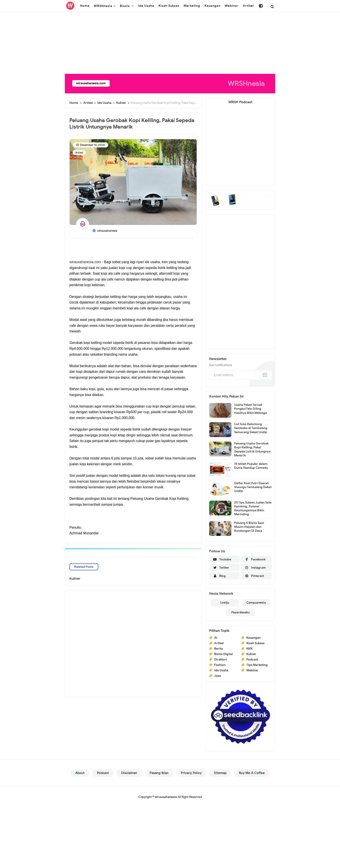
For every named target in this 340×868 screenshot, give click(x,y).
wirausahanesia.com (94, 83)
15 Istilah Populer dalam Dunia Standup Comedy (251, 466)
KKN (249, 649)
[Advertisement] (130, 30)
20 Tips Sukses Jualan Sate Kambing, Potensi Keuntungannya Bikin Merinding (253, 508)
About (80, 773)
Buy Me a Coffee (252, 773)
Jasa (218, 676)
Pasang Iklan (159, 773)
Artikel (79, 153)
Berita (219, 649)
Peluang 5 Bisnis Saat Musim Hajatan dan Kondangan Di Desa (249, 527)
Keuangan (253, 638)
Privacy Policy (191, 773)
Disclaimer (129, 773)
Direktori (221, 659)
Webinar (252, 670)
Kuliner (251, 654)
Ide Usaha (221, 670)
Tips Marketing (257, 665)
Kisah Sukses (255, 643)
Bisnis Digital (223, 654)
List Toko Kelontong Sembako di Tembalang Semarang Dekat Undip (251, 428)
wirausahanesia (166, 797)
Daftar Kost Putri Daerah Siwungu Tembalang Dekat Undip (253, 487)
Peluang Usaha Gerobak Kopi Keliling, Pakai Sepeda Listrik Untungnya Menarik (252, 449)
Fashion (220, 665)
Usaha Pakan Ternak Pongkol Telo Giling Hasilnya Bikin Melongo (251, 409)
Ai (216, 638)
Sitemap (220, 773)
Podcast (252, 659)
